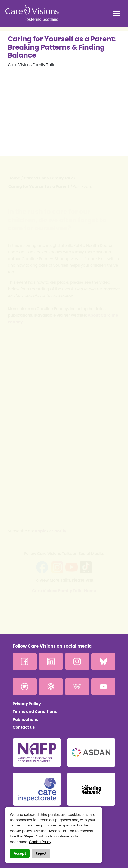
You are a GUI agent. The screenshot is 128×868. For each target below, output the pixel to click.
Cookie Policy (40, 842)
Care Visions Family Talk (48, 178)
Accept (20, 854)
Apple (41, 531)
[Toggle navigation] (117, 13)
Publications (25, 720)
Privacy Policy (27, 704)
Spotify (59, 531)
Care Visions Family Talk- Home (64, 591)
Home (14, 178)
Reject (41, 854)
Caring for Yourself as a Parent (39, 187)
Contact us (24, 727)
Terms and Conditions (35, 712)
